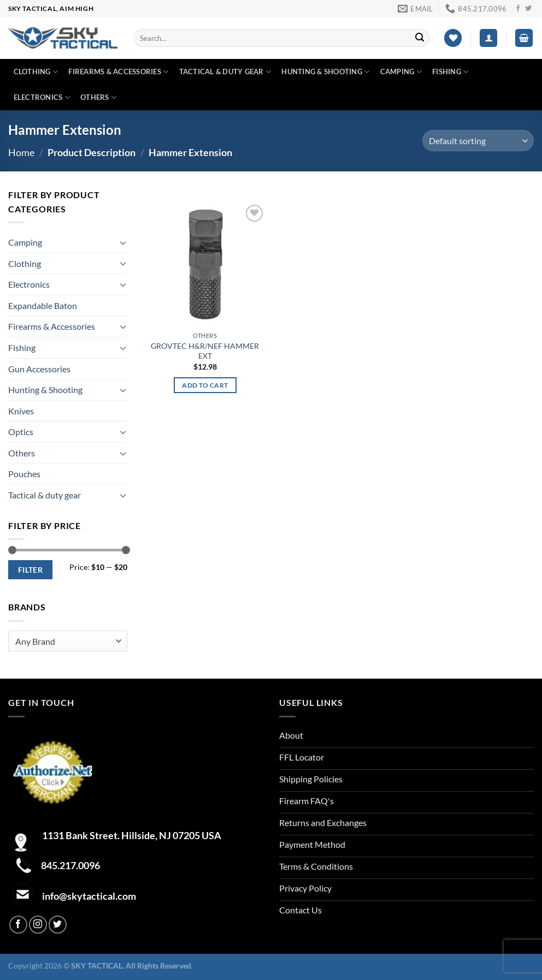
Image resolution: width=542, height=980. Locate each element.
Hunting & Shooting (325, 72)
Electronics (42, 97)
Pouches (24, 474)
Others (98, 97)
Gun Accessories (39, 369)
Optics (21, 432)
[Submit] (420, 38)
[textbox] (65, 642)
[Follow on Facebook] (518, 9)
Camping (401, 72)
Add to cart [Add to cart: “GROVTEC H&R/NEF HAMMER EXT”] (205, 385)
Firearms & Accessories (118, 72)
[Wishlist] (453, 38)
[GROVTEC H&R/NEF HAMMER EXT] (205, 264)
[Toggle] (123, 242)
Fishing (450, 72)
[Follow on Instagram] (38, 925)
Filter (31, 570)
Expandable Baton (43, 305)
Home (21, 152)
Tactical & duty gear (225, 72)
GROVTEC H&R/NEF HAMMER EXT (205, 351)
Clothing (36, 72)
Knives (21, 411)
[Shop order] (478, 141)
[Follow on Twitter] (528, 9)
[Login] (488, 38)
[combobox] (68, 641)
